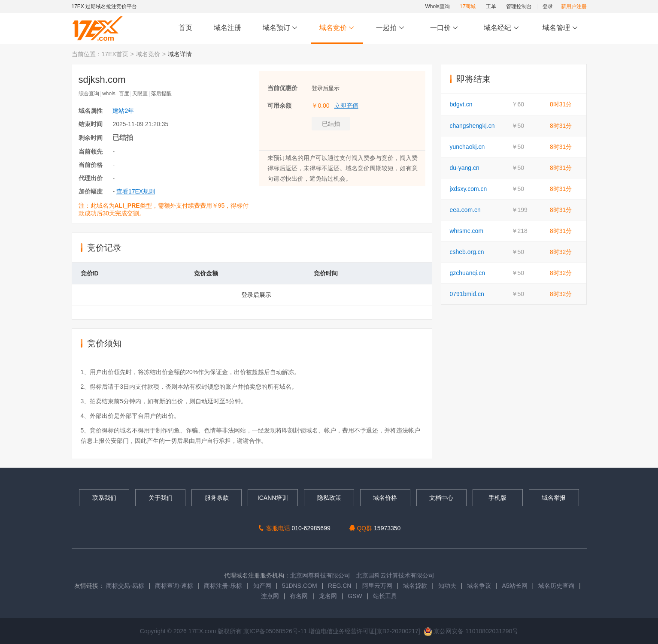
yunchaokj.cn (467, 147)
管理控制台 (519, 6)
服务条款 (217, 498)
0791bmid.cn (467, 294)
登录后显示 (326, 88)
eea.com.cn (465, 210)
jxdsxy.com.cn (468, 189)
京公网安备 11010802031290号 (471, 631)
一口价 (444, 28)
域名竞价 (337, 28)
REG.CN (340, 586)
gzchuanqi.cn (468, 273)
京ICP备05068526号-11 (276, 631)
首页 (185, 28)
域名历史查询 (556, 586)
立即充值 (346, 106)
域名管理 (560, 28)
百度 (124, 94)
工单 (491, 6)
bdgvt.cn (461, 104)
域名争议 (480, 586)
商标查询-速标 (175, 586)
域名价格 (385, 498)
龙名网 (328, 596)
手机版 (497, 498)
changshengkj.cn (472, 126)
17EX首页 (115, 54)
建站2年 (123, 111)
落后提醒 (161, 94)
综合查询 (89, 94)
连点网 (270, 596)
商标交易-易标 (125, 586)
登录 (548, 6)
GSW (355, 596)
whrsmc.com (467, 231)
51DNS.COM (300, 586)
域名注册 (227, 28)
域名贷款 (415, 586)
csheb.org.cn (467, 252)
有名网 (299, 596)
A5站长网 (515, 586)
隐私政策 (329, 498)
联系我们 (104, 498)
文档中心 (441, 498)
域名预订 (280, 28)
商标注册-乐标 (223, 586)
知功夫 (447, 586)
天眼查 (140, 94)
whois (109, 94)
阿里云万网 (377, 586)
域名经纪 (502, 28)
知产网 (262, 586)
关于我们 (161, 498)
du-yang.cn (465, 168)
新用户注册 (574, 6)
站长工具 (385, 596)
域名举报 (554, 498)
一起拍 (391, 28)
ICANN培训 (273, 498)
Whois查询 (437, 6)
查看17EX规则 (136, 191)
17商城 (468, 6)
